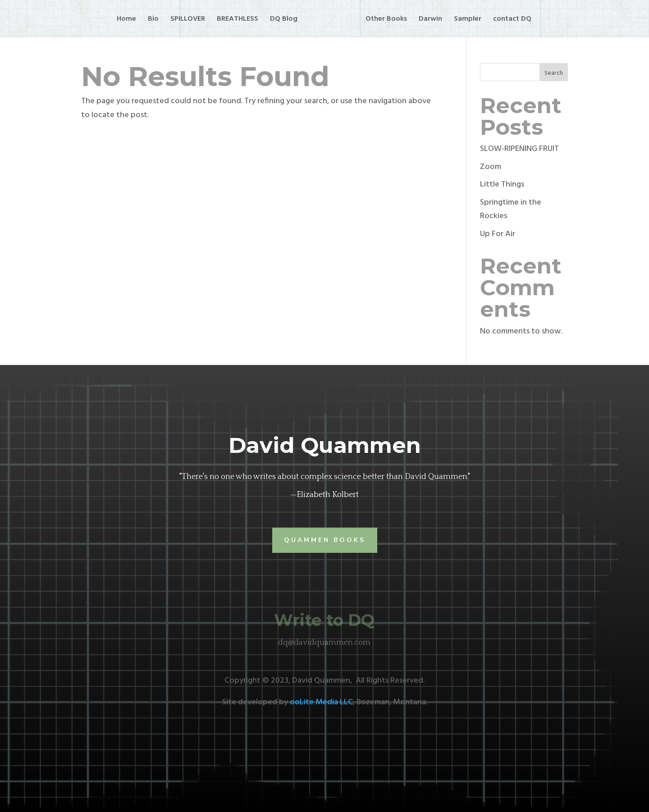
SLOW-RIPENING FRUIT (519, 149)
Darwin (430, 20)
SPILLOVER (188, 20)
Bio (153, 20)
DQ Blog (284, 20)
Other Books (386, 20)
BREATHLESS (238, 20)
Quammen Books (325, 540)
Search (554, 73)
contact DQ (512, 20)
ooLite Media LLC (321, 702)
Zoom (491, 167)
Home (126, 20)
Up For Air (498, 234)
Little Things (502, 185)
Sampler (468, 20)
